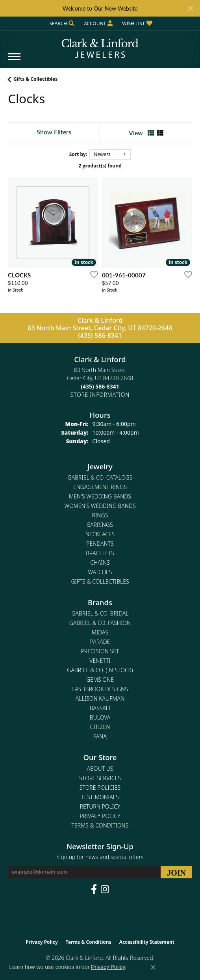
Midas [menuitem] (100, 632)
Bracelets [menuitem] (100, 553)
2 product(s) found (100, 166)
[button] (61, 23)
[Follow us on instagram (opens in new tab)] (105, 889)
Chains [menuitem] (100, 563)
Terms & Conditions (100, 825)
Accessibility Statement (147, 942)
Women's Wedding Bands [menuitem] (100, 506)
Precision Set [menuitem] (100, 651)
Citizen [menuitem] (100, 727)
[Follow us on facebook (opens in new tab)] (94, 889)
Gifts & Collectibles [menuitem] (100, 581)
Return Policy (100, 806)
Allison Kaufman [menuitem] (100, 698)
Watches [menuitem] (100, 572)
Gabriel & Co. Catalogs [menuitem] (100, 477)
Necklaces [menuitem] (100, 534)
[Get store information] (100, 395)
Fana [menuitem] (100, 736)
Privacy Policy (100, 816)
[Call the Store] (100, 386)
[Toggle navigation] (14, 60)
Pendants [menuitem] (100, 544)
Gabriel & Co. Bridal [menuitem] (100, 613)
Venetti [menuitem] (100, 661)
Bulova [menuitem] (100, 717)
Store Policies (100, 788)
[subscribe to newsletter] (176, 872)
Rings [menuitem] (100, 515)
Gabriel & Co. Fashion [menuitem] (100, 623)
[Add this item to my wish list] (92, 274)
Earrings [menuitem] (100, 525)
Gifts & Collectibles (35, 79)
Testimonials (100, 797)
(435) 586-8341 (100, 335)
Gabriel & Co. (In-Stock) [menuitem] (100, 670)
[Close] (190, 8)
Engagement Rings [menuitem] (100, 487)
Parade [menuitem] (100, 642)
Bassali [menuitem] (100, 708)
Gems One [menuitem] (100, 680)
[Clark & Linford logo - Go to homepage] (100, 45)
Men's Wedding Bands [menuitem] (100, 496)
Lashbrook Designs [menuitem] (100, 689)
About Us (100, 769)
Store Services (100, 778)
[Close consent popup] (153, 967)
